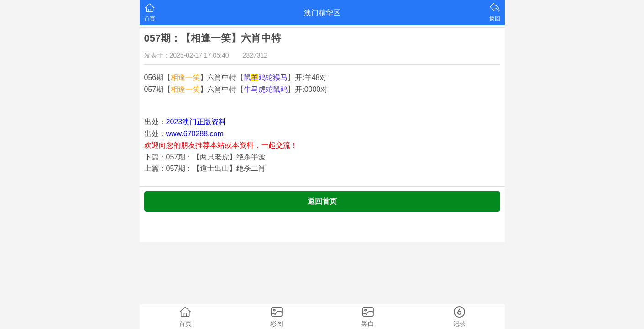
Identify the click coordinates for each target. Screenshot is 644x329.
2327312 (255, 55)
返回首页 (322, 201)
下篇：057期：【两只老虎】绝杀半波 (205, 157)
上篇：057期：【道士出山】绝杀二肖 (205, 168)
